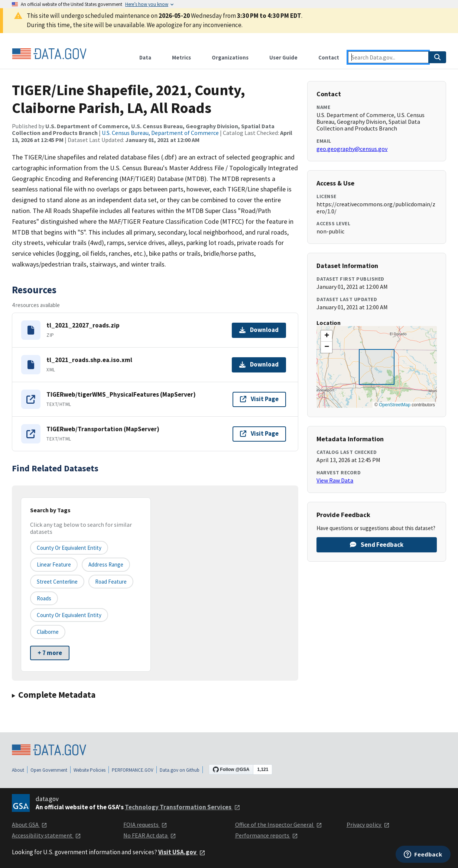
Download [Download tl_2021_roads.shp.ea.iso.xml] (259, 364)
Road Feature (111, 582)
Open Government (49, 770)
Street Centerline (57, 582)
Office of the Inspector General (279, 825)
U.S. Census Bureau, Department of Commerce (160, 133)
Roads (44, 598)
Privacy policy (368, 825)
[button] (327, 336)
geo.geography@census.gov (352, 149)
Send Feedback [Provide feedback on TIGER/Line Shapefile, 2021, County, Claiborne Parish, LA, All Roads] (377, 545)
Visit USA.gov (182, 852)
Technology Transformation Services (183, 807)
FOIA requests (145, 825)
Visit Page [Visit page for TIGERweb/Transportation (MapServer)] (259, 433)
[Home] (49, 54)
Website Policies (90, 770)
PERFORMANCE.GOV (133, 770)
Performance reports (267, 835)
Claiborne (48, 632)
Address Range (106, 564)
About (18, 770)
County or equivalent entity (69, 548)
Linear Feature (54, 564)
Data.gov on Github (180, 770)
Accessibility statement (46, 835)
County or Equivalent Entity (69, 615)
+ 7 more (50, 653)
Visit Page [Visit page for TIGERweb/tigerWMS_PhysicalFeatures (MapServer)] (259, 399)
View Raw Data (335, 480)
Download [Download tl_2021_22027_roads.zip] (259, 330)
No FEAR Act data (150, 835)
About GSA (30, 825)
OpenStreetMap (395, 405)
